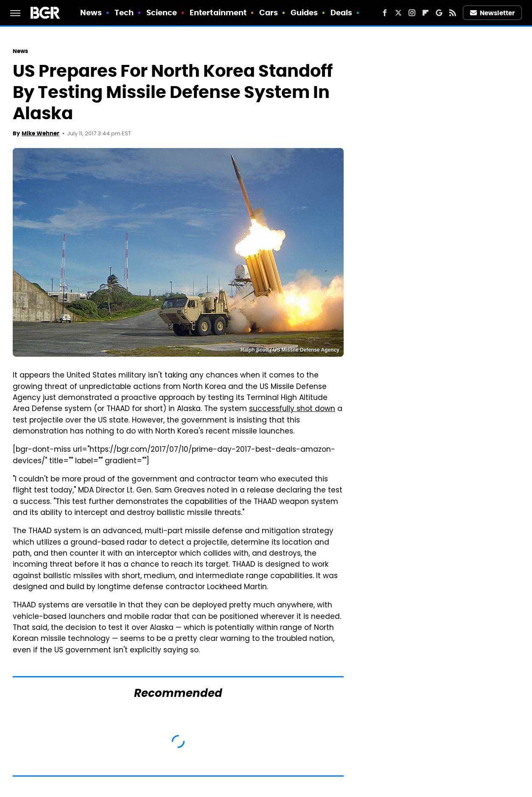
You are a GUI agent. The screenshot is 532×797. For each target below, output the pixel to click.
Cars (269, 13)
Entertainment (218, 13)
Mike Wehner (41, 133)
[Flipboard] (426, 13)
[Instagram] (412, 13)
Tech (124, 13)
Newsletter (493, 13)
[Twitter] (398, 13)
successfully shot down (292, 409)
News (91, 13)
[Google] (439, 13)
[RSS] (453, 13)
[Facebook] (385, 13)
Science (162, 13)
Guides (304, 13)
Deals (342, 13)
